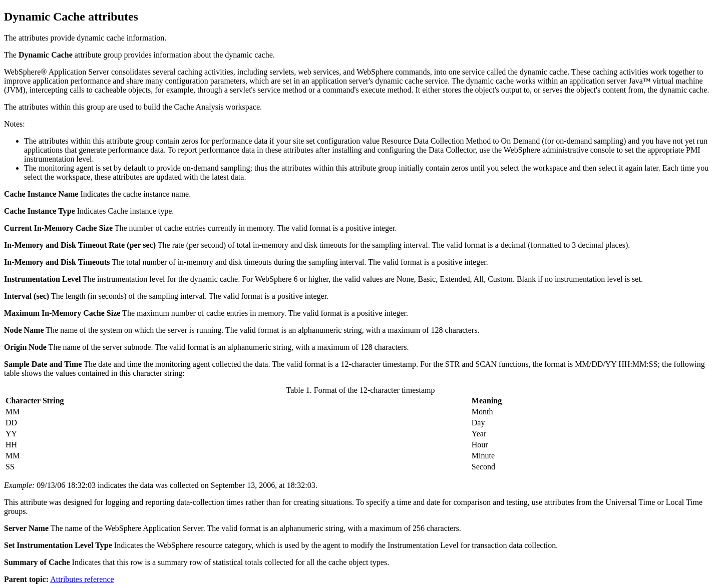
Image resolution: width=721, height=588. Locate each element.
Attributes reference (82, 579)
